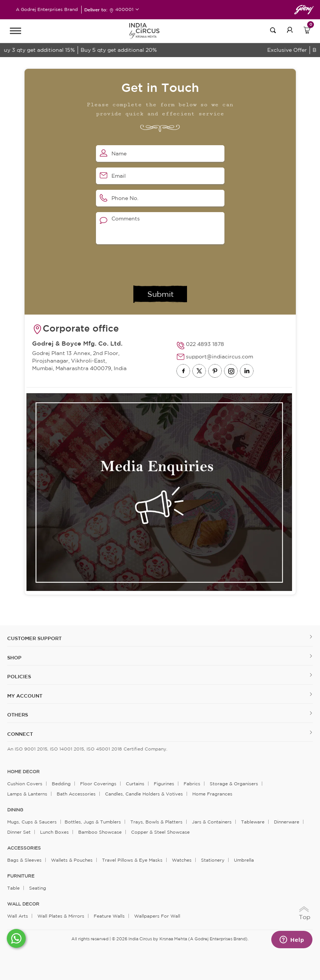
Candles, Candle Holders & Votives (144, 794)
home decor (23, 772)
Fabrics (192, 784)
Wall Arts (18, 916)
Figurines (164, 784)
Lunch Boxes (54, 832)
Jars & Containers (212, 822)
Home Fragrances (212, 794)
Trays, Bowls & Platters (156, 822)
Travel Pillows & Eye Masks (132, 860)
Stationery (213, 860)
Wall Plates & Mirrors (61, 916)
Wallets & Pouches (72, 860)
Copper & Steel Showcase (160, 832)
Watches (182, 860)
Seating (38, 888)
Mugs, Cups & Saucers (32, 822)
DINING (15, 810)
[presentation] (153, 265)
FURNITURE (21, 876)
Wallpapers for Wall (157, 916)
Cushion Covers (25, 784)
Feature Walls (109, 916)
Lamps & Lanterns (27, 794)
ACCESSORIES (24, 848)
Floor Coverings (98, 784)
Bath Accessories (76, 794)
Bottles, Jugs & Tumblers (93, 822)
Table (13, 888)
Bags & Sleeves (24, 860)
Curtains (135, 784)
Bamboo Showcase (100, 832)
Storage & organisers (234, 784)
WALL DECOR (23, 904)
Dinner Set (19, 832)
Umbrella (244, 860)
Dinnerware (287, 822)
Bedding (61, 784)
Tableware (253, 822)
